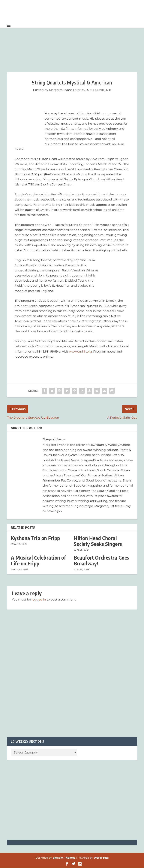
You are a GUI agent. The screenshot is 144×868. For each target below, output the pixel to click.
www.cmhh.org (80, 352)
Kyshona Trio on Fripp (36, 538)
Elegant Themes (64, 858)
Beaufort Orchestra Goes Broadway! (102, 561)
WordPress (101, 858)
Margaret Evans (61, 90)
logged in (39, 600)
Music (99, 90)
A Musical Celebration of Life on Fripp (38, 561)
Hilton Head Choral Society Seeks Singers (98, 541)
